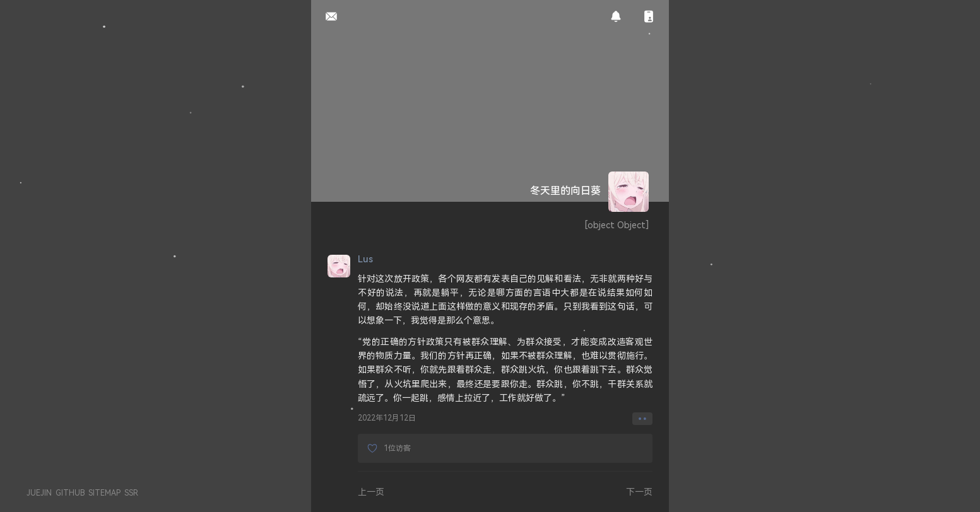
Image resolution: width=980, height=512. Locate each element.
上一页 (371, 492)
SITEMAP (104, 493)
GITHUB (70, 493)
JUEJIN (39, 493)
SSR (131, 493)
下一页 (639, 492)
